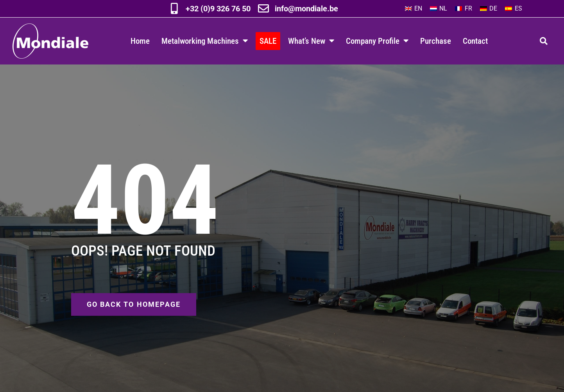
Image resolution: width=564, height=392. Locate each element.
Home (140, 41)
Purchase (436, 41)
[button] (544, 41)
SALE (268, 41)
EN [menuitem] (418, 8)
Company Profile (377, 41)
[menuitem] (414, 9)
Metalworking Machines (205, 41)
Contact (475, 41)
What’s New (311, 41)
